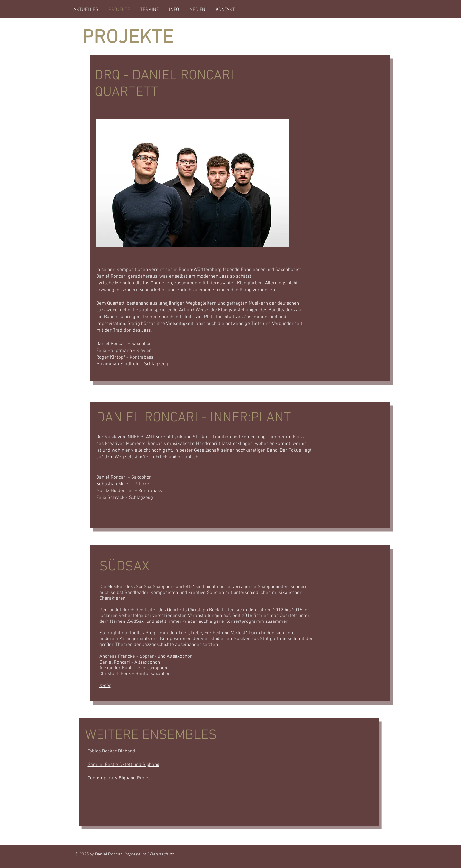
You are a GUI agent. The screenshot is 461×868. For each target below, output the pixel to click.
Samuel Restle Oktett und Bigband (124, 765)
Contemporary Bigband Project (120, 778)
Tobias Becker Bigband (111, 751)
